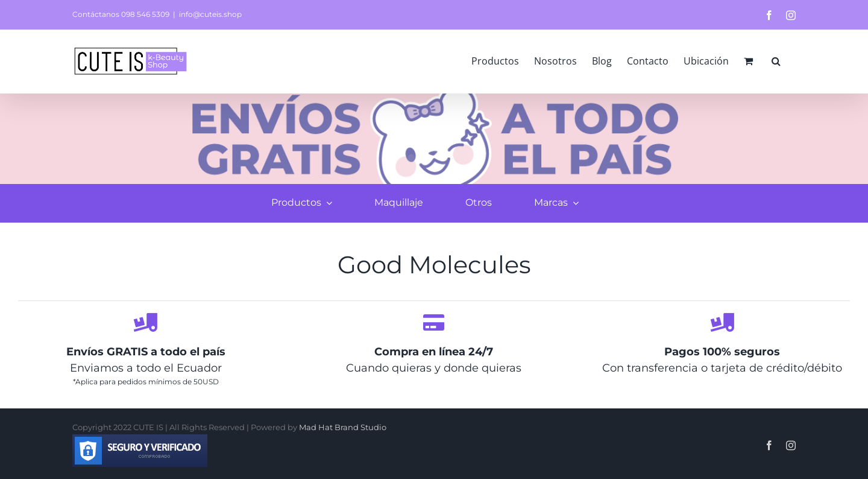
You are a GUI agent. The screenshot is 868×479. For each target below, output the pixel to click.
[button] (776, 61)
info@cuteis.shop (210, 14)
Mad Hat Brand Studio (343, 427)
